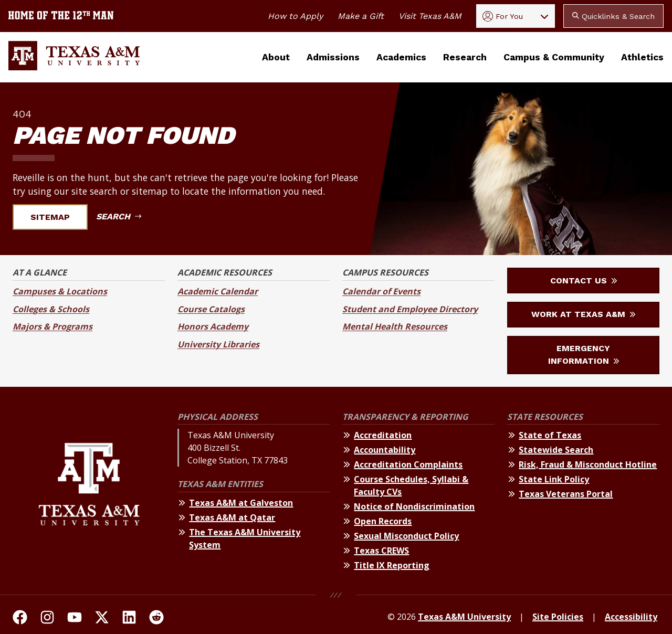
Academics (401, 57)
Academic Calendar (218, 291)
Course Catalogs (211, 309)
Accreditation (383, 435)
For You (503, 16)
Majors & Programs (52, 326)
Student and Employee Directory (410, 309)
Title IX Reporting (392, 565)
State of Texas (550, 435)
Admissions (333, 57)
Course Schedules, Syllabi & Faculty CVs (411, 485)
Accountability (385, 450)
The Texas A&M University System (245, 538)
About (276, 57)
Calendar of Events (381, 291)
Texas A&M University (464, 617)
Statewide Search (556, 450)
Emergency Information (584, 355)
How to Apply (295, 16)
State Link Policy (554, 479)
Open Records (383, 521)
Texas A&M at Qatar (232, 517)
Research (465, 57)
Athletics (642, 57)
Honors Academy (213, 326)
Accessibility (631, 617)
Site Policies (558, 617)
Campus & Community (554, 57)
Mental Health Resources (395, 326)
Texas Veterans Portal (566, 494)
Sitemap (56, 217)
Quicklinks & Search (613, 16)
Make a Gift (361, 16)
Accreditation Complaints (408, 464)
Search (119, 216)
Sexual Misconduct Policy (406, 536)
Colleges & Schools (51, 309)
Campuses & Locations (60, 291)
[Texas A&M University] (89, 493)
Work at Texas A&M (583, 314)
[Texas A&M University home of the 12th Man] (61, 16)
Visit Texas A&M (430, 16)
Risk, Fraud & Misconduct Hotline (588, 464)
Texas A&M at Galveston (241, 503)
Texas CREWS (381, 551)
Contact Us (584, 281)
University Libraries (218, 344)
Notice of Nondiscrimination (414, 506)
